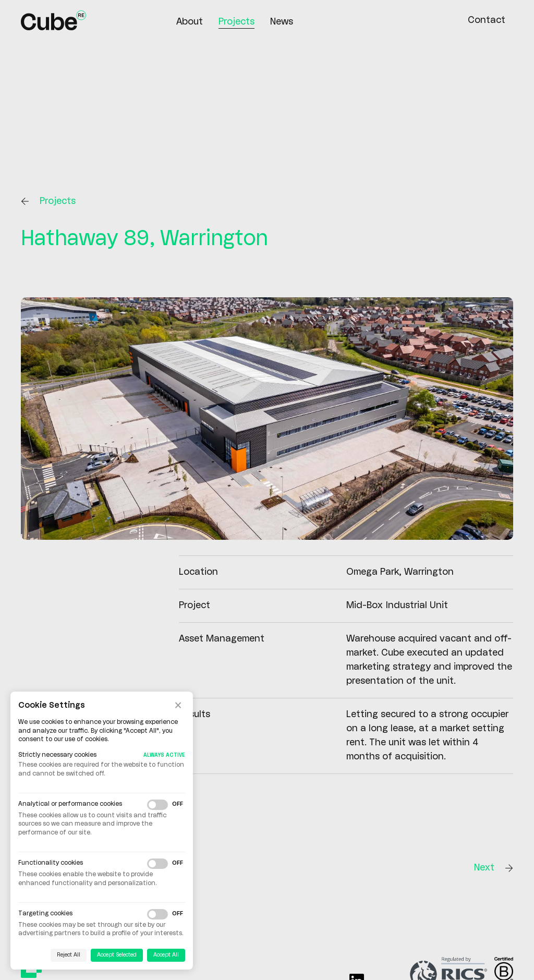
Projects (236, 22)
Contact (487, 20)
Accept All (166, 955)
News (282, 22)
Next (494, 868)
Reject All (69, 955)
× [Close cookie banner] (178, 705)
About (190, 22)
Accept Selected (117, 955)
